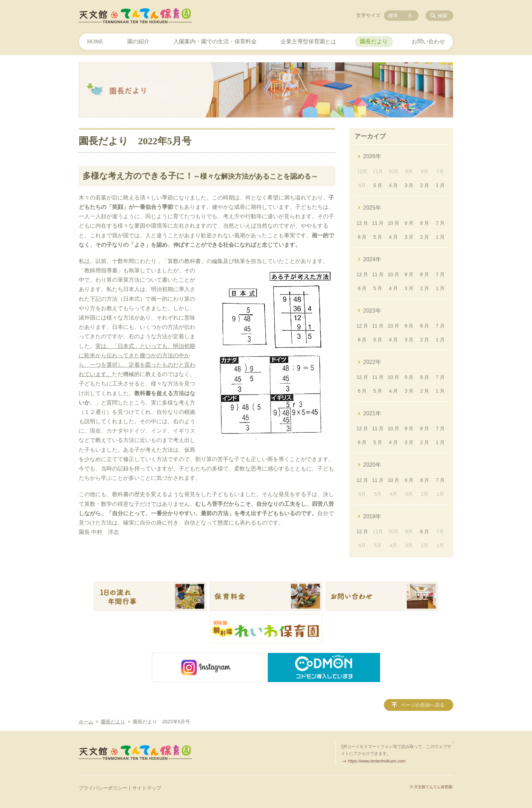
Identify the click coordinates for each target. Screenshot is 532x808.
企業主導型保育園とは (308, 41)
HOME (95, 41)
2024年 (372, 259)
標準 (393, 16)
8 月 (425, 223)
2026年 (372, 156)
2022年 (372, 362)
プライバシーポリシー (103, 788)
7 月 (440, 223)
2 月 (425, 185)
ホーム (86, 722)
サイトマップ (147, 788)
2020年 (372, 465)
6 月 (362, 237)
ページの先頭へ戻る (423, 705)
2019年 (372, 516)
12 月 (362, 223)
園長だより (374, 41)
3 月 (409, 185)
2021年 (372, 413)
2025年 (372, 208)
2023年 (372, 311)
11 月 (378, 223)
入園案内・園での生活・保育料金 (215, 41)
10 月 (393, 223)
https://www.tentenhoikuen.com (377, 761)
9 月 (409, 223)
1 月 (440, 185)
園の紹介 (138, 41)
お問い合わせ (428, 41)
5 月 (378, 185)
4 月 (394, 185)
